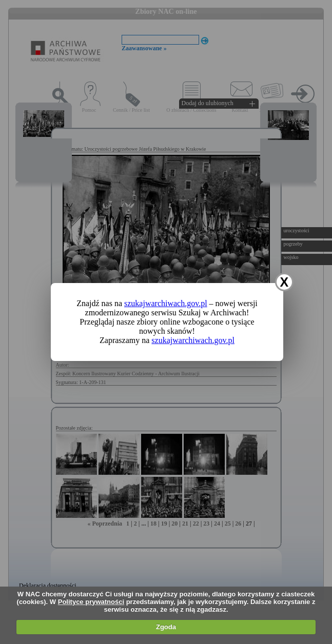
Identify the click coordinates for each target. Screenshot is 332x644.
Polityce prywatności (91, 602)
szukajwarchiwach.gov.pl (166, 303)
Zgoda (166, 627)
